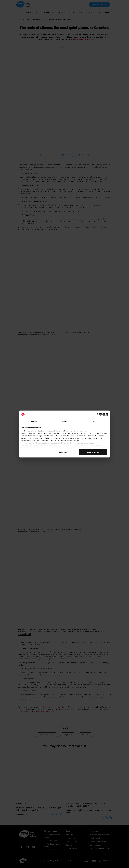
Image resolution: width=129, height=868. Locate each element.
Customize (64, 452)
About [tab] (95, 421)
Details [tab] (64, 421)
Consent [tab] (34, 421)
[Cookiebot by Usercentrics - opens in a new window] (99, 414)
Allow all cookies (93, 452)
